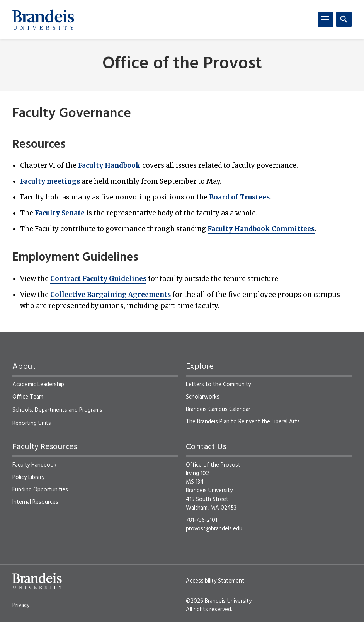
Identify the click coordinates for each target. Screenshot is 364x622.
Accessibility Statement (215, 581)
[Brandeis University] (43, 20)
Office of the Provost (182, 64)
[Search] (344, 19)
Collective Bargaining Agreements (111, 295)
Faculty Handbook (109, 165)
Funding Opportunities (40, 490)
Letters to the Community (218, 385)
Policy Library (28, 477)
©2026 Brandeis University (219, 601)
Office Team (28, 397)
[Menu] (325, 19)
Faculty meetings (50, 181)
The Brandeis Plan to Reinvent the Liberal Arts (243, 422)
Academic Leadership (38, 385)
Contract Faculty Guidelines (98, 279)
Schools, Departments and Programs (57, 410)
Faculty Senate (60, 213)
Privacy (21, 605)
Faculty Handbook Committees (261, 229)
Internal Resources (35, 502)
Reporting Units (32, 423)
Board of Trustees (239, 197)
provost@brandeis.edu (214, 529)
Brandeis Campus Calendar (218, 409)
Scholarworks (203, 397)
